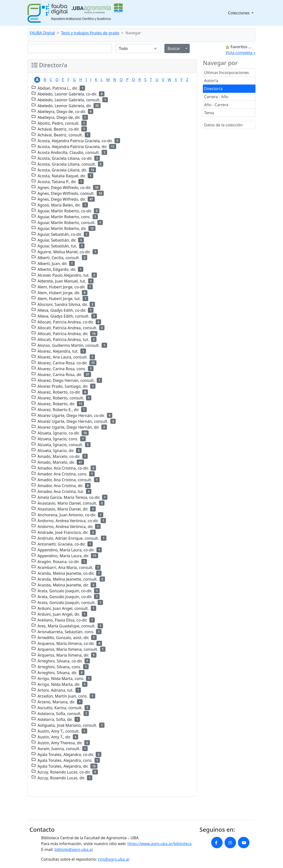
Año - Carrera (216, 105)
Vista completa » (241, 53)
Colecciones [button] (239, 13)
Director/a (213, 89)
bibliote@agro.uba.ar (74, 849)
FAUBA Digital (42, 33)
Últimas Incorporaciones (226, 73)
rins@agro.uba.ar (114, 859)
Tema (209, 113)
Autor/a (211, 81)
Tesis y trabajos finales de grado (90, 33)
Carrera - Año (216, 97)
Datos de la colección (223, 125)
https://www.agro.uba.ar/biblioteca (159, 844)
